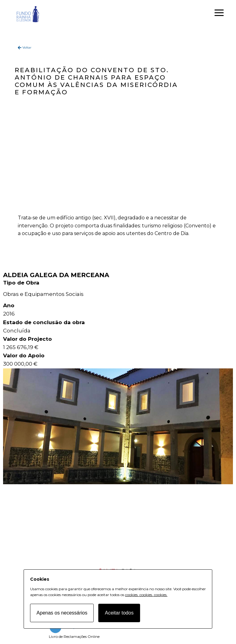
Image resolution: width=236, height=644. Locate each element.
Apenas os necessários (62, 613)
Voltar (27, 47)
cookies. (132, 595)
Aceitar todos (119, 613)
